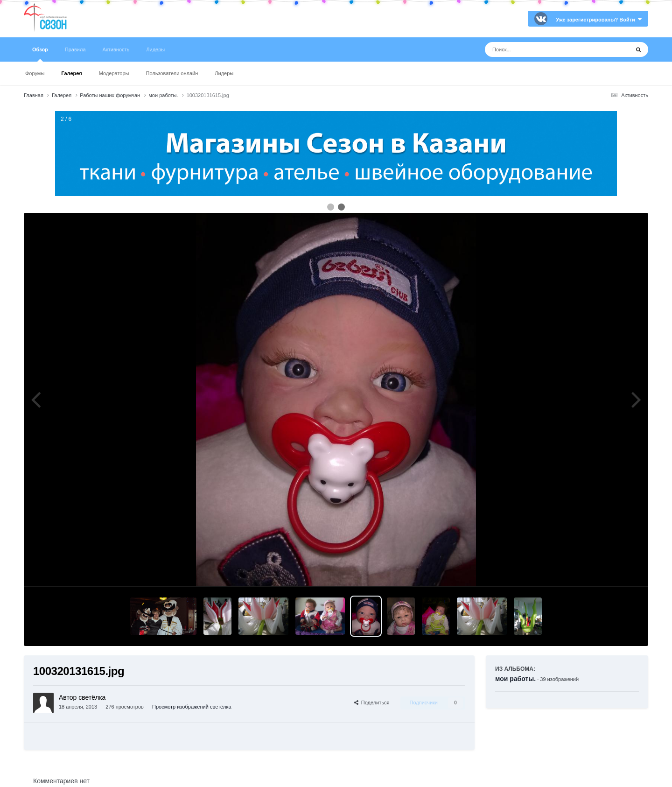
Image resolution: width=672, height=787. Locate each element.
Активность (116, 49)
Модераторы (114, 73)
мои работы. (515, 679)
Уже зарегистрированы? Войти (599, 20)
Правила (75, 49)
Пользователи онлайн (172, 73)
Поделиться (372, 703)
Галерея (71, 73)
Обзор (40, 54)
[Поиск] (540, 49)
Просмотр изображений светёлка (192, 707)
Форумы (35, 73)
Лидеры (224, 73)
